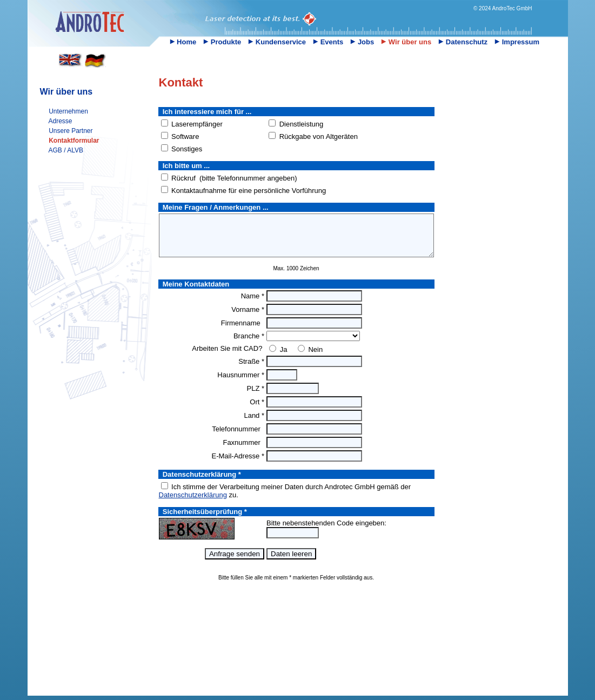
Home (183, 42)
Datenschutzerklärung (193, 503)
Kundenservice (277, 42)
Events (328, 42)
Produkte (222, 42)
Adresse (61, 121)
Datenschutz (463, 42)
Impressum (517, 42)
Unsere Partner (71, 131)
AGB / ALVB (66, 150)
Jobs (362, 42)
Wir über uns (406, 42)
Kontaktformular (74, 141)
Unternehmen (68, 111)
